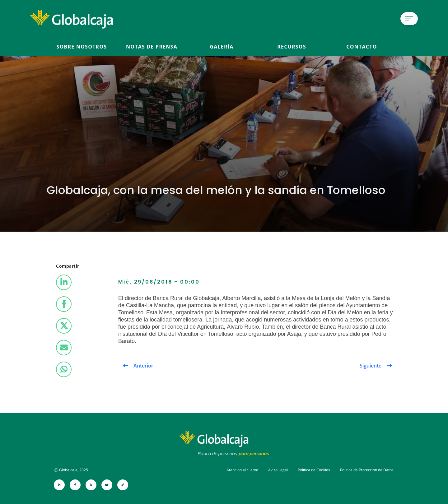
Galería (222, 47)
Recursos (292, 47)
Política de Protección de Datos (367, 470)
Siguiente (371, 366)
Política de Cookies (314, 470)
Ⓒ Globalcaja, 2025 (71, 470)
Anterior (143, 366)
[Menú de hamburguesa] (409, 19)
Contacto (362, 47)
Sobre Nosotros (82, 47)
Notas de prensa (152, 47)
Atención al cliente (242, 470)
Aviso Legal (278, 470)
